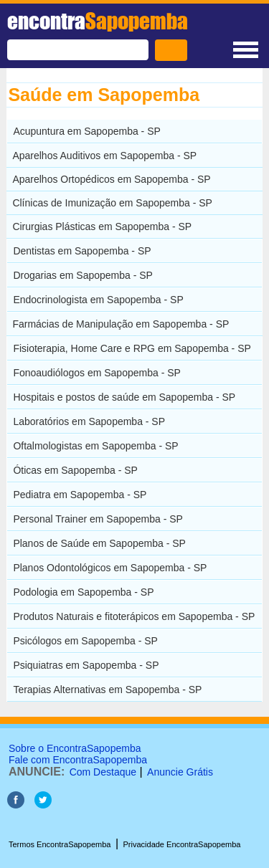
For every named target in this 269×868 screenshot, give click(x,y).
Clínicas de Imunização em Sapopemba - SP (112, 203)
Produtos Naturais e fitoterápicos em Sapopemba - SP (134, 616)
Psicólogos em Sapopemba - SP (85, 641)
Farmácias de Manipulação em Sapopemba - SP (121, 324)
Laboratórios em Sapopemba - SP (89, 421)
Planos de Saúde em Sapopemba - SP (99, 543)
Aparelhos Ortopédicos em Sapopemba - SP (111, 179)
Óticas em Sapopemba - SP (75, 470)
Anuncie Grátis (180, 772)
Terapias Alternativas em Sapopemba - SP (107, 690)
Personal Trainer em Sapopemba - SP (98, 519)
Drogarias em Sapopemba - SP (83, 275)
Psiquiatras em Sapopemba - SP (86, 665)
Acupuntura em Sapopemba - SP (86, 131)
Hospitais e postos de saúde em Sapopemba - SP (124, 397)
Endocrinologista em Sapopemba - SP (98, 300)
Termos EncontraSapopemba (60, 844)
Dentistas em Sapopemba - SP (82, 251)
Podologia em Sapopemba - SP (83, 592)
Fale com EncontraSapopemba (78, 760)
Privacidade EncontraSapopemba (182, 844)
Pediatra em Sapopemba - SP (80, 495)
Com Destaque (103, 772)
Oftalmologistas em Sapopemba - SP (95, 446)
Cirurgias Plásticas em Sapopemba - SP (102, 226)
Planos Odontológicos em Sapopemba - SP (110, 568)
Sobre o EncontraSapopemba (75, 748)
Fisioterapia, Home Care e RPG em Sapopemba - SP (132, 348)
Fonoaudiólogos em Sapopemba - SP (96, 373)
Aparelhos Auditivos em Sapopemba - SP (104, 156)
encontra (98, 21)
